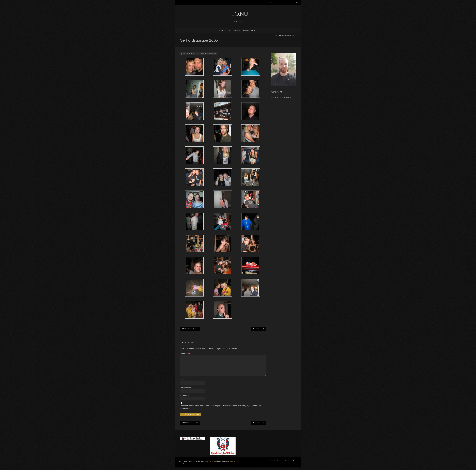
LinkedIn (245, 31)
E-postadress (186, 387)
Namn (183, 379)
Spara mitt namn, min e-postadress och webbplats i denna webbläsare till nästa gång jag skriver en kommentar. (220, 407)
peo (194, 54)
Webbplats (184, 395)
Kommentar (186, 354)
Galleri (280, 35)
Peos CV (228, 31)
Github (254, 31)
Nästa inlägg (258, 329)
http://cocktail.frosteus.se (281, 97)
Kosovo (237, 31)
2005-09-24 (186, 54)
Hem (221, 31)
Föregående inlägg (190, 329)
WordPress (213, 461)
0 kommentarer (212, 54)
